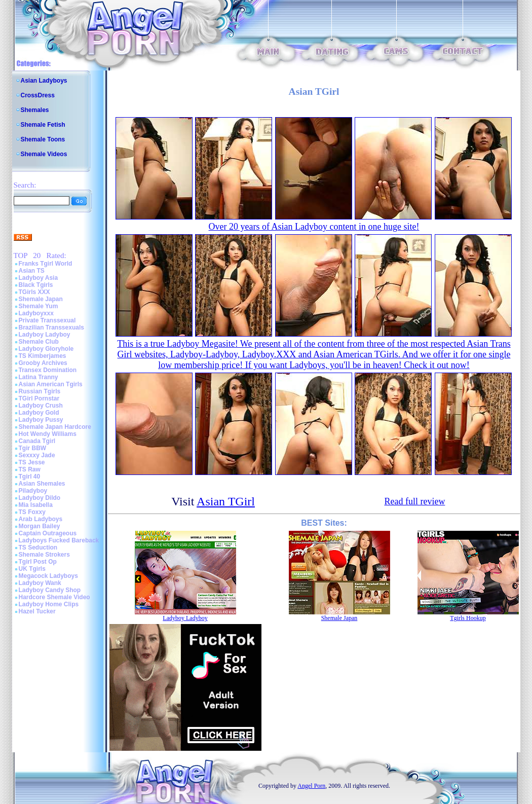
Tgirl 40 (30, 477)
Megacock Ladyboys (48, 576)
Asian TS (32, 271)
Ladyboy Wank (40, 583)
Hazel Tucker (37, 611)
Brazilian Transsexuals (51, 327)
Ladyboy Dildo (40, 498)
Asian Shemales (42, 484)
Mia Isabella (36, 505)
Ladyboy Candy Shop (50, 590)
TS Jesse (32, 462)
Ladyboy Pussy (41, 420)
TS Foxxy (32, 512)
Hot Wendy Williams (48, 434)
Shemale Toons (43, 139)
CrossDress (38, 95)
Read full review (414, 501)
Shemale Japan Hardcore (55, 427)
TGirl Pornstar (39, 398)
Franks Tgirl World (46, 264)
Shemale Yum (39, 306)
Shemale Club (39, 342)
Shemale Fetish (43, 125)
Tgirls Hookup (468, 618)
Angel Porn (311, 786)
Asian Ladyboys (44, 81)
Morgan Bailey (40, 526)
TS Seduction (38, 547)
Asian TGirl (226, 501)
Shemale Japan (41, 299)
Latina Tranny (39, 377)
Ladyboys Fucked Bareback (59, 540)
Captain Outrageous (48, 533)
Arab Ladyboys (41, 519)
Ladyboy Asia (39, 278)
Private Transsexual (47, 320)
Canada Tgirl (37, 441)
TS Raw (30, 469)
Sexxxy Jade (37, 455)
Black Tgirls (36, 285)
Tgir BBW (33, 448)
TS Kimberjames (43, 356)
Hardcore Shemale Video (54, 597)
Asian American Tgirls (51, 384)
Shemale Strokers (44, 555)
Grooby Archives (43, 363)
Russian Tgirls (40, 391)
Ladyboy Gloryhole (46, 349)
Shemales (35, 110)
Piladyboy (33, 491)
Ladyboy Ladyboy (45, 335)
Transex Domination (48, 370)
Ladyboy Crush (41, 406)
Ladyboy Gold (39, 413)
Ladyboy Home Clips (49, 604)
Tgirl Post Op (38, 562)
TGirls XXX (34, 292)
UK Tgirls (32, 569)
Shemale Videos (44, 154)
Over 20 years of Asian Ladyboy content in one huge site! (314, 227)
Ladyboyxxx (36, 313)
